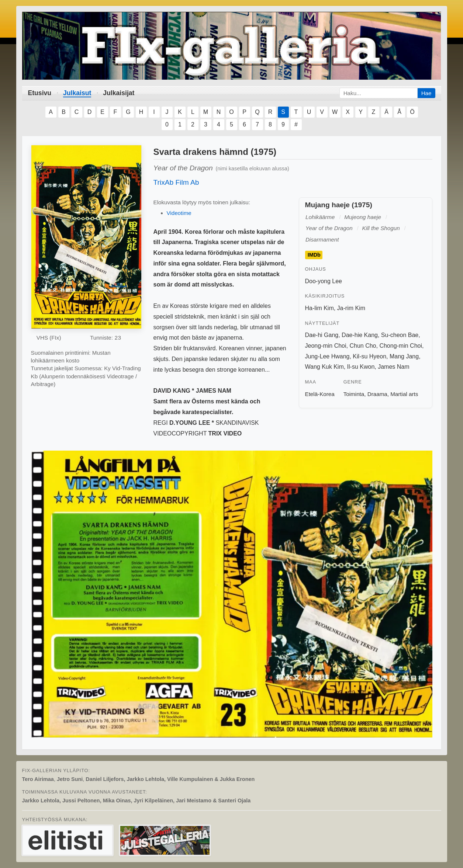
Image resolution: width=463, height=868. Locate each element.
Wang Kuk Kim (324, 367)
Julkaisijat (119, 93)
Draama (377, 394)
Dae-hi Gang (322, 335)
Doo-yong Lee (324, 281)
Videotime (179, 213)
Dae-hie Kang (360, 335)
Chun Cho (363, 346)
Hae (426, 93)
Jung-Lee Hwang (327, 356)
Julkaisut (77, 93)
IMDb (314, 255)
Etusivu (40, 93)
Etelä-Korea (320, 394)
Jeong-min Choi (326, 346)
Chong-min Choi (401, 346)
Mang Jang (404, 356)
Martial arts (404, 394)
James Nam (393, 367)
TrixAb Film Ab (176, 182)
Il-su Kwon (361, 367)
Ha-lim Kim (319, 308)
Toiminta (354, 394)
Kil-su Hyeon (369, 356)
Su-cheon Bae (400, 335)
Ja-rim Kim (351, 308)
